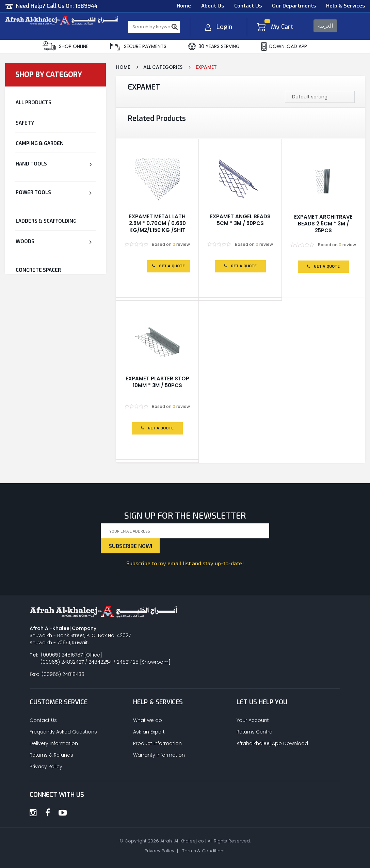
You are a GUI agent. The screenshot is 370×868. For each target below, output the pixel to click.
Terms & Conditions (204, 851)
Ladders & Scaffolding (46, 221)
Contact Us (248, 6)
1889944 (86, 6)
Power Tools (33, 192)
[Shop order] (320, 97)
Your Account (253, 720)
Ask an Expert (149, 732)
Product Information (157, 743)
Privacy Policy (46, 767)
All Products (34, 102)
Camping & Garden (40, 143)
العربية (325, 26)
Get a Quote (168, 266)
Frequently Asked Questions (63, 732)
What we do (148, 720)
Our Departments (294, 6)
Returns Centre (254, 732)
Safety (25, 123)
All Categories (163, 67)
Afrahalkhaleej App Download (272, 743)
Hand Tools (31, 163)
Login (219, 27)
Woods (25, 241)
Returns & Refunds (51, 755)
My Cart (275, 27)
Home (184, 6)
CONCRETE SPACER (38, 270)
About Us (213, 6)
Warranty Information (159, 755)
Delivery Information (54, 743)
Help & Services (345, 6)
